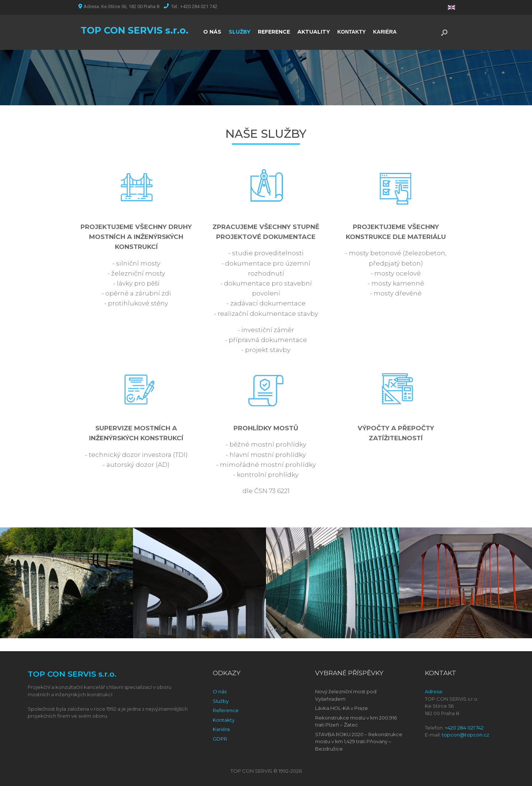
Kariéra (221, 729)
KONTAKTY (352, 32)
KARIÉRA (385, 32)
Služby (221, 701)
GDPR (220, 739)
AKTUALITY (314, 32)
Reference (226, 710)
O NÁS (212, 32)
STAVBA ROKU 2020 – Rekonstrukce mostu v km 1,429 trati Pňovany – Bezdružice (359, 741)
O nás (220, 691)
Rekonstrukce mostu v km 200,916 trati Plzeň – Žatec (356, 721)
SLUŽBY (240, 32)
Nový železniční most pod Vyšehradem (346, 695)
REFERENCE (274, 32)
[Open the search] (444, 32)
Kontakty (224, 720)
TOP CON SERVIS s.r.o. (134, 30)
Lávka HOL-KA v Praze (342, 708)
